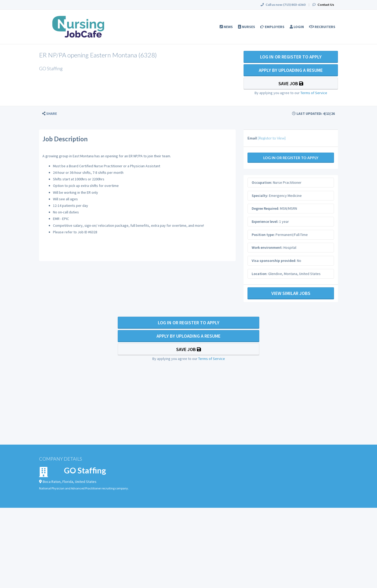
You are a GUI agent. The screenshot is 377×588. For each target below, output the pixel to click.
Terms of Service (314, 93)
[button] (50, 114)
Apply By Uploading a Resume (291, 70)
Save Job (291, 83)
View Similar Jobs (291, 293)
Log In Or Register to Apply (291, 57)
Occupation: (262, 182)
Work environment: (267, 247)
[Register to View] (272, 138)
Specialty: (260, 196)
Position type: (263, 235)
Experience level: (265, 222)
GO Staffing (85, 470)
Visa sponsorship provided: (274, 261)
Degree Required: (265, 208)
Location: (260, 274)
